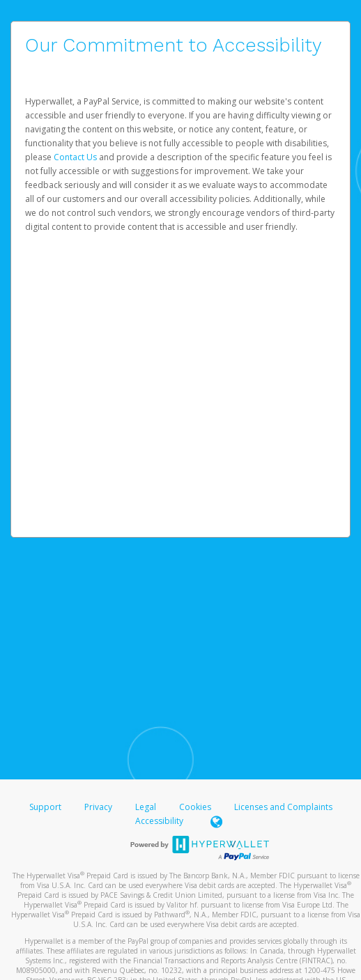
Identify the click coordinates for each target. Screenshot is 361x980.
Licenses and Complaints (283, 807)
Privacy (98, 807)
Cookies (195, 807)
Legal (146, 807)
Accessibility (159, 821)
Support (45, 807)
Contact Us (76, 157)
